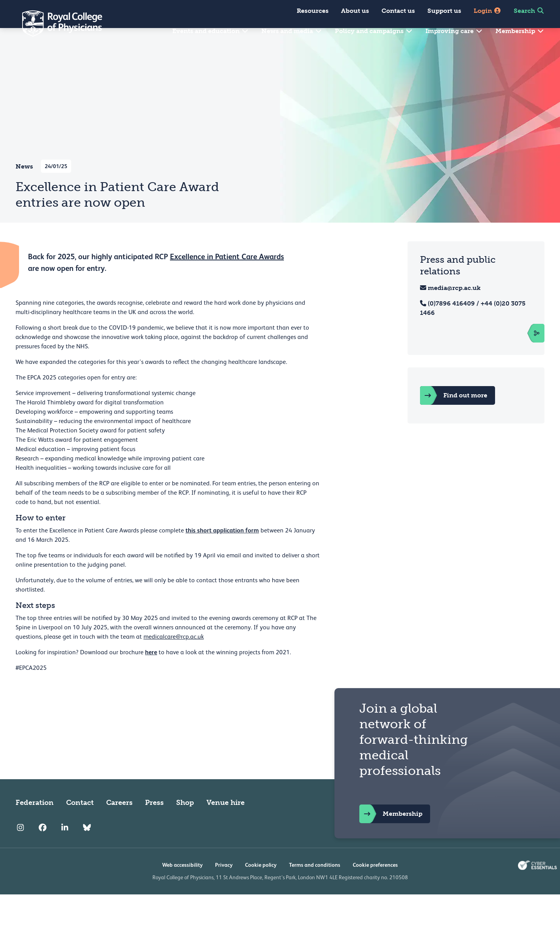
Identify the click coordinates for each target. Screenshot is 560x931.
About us (355, 11)
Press (154, 821)
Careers (119, 821)
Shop (185, 821)
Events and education (211, 31)
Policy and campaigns (374, 31)
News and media (292, 31)
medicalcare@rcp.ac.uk (174, 655)
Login (487, 11)
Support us (444, 11)
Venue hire (226, 821)
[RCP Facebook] (43, 846)
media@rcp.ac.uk (454, 307)
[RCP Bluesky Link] (87, 846)
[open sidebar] (528, 352)
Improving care (454, 31)
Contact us (398, 11)
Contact (80, 821)
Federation (35, 821)
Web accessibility (182, 884)
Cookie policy (261, 884)
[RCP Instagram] (20, 846)
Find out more (454, 414)
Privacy (224, 884)
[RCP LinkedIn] (65, 846)
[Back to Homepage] (57, 23)
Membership (520, 31)
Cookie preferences (375, 884)
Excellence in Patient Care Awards (227, 275)
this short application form (222, 549)
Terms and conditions (315, 884)
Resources (313, 11)
